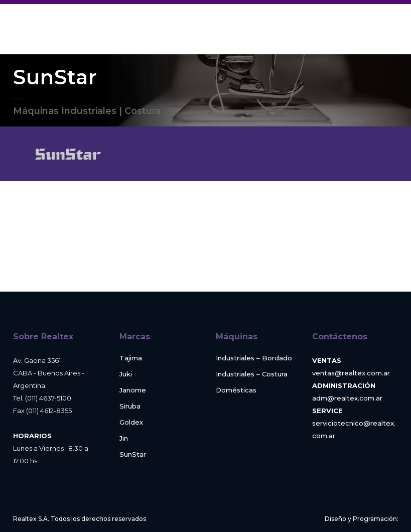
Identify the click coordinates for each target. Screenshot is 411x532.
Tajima (131, 358)
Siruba (130, 406)
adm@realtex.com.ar (347, 398)
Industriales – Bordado (254, 358)
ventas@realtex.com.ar (351, 373)
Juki (126, 374)
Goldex (131, 422)
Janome (133, 390)
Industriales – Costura (252, 374)
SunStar (133, 454)
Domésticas (236, 390)
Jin (124, 438)
